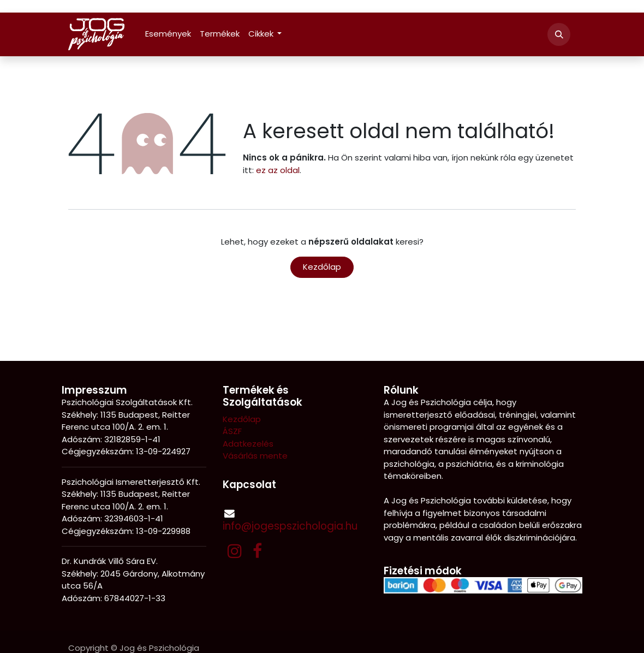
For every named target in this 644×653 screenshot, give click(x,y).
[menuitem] (168, 34)
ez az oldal (278, 170)
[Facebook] (257, 551)
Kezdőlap (322, 267)
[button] (559, 34)
